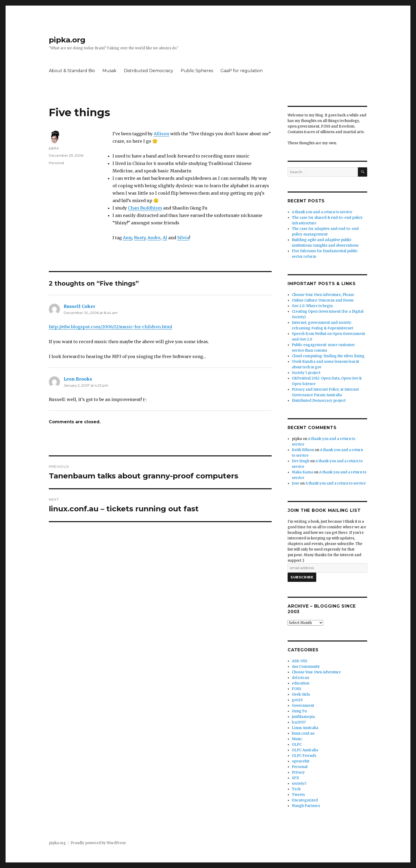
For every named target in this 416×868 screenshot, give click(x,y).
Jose (296, 483)
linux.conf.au (303, 733)
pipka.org (67, 40)
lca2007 (299, 722)
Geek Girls (301, 694)
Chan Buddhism (145, 208)
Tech (296, 789)
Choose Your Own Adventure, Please (323, 295)
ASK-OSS (300, 661)
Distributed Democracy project (319, 401)
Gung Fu (299, 711)
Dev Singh (301, 461)
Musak (109, 71)
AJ (165, 238)
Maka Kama (302, 472)
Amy (127, 238)
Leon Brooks (78, 379)
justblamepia (303, 717)
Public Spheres (197, 71)
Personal (56, 163)
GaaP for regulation (242, 71)
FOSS (296, 689)
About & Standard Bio (72, 71)
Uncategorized (305, 800)
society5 (299, 784)
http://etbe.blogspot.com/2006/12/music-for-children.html (110, 327)
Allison (161, 134)
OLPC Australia (305, 750)
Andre (154, 238)
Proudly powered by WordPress (98, 843)
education (301, 683)
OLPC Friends (304, 756)
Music (297, 739)
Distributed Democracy (149, 71)
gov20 (297, 700)
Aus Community (306, 667)
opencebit (301, 761)
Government (303, 706)
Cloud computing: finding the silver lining (328, 356)
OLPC (297, 745)
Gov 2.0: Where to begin (312, 306)
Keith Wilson (303, 450)
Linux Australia (305, 728)
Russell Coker (79, 306)
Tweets (298, 795)
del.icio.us (300, 678)
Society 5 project (306, 373)
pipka (54, 148)
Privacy (298, 772)
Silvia (183, 238)
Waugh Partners (306, 806)
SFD (295, 778)
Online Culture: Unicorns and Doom (323, 300)
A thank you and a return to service (322, 212)
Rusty (140, 238)
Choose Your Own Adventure (316, 672)
